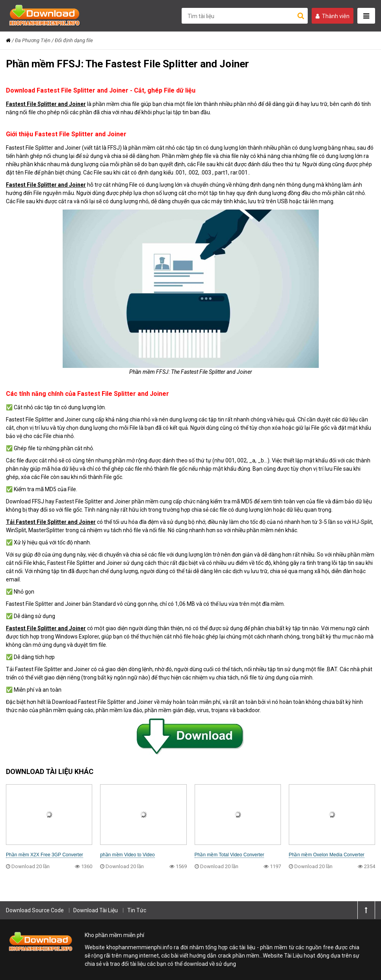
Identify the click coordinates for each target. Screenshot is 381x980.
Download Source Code (35, 910)
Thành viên (333, 16)
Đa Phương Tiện (33, 40)
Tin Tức (137, 910)
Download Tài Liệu (96, 910)
